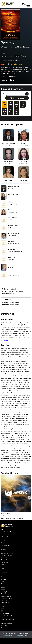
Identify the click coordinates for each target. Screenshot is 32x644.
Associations (5, 583)
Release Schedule (6, 558)
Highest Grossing (6, 545)
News (3, 588)
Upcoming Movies (6, 556)
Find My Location (17, 98)
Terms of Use (9, 636)
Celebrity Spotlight (7, 615)
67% (11, 64)
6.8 (23, 64)
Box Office (5, 537)
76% (4, 64)
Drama (4, 56)
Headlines (4, 600)
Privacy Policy (20, 636)
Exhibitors (4, 575)
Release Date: (5, 60)
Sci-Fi (18, 56)
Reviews (4, 564)
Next (29, 498)
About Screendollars (8, 620)
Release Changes (6, 560)
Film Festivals (5, 581)
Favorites (23, 4)
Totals (3, 543)
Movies (3, 549)
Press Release (5, 602)
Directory (4, 568)
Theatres (4, 577)
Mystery (11, 56)
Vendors (3, 579)
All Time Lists (5, 613)
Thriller (24, 56)
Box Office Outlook (7, 594)
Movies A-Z (4, 562)
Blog (3, 607)
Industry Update (6, 596)
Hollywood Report (6, 598)
